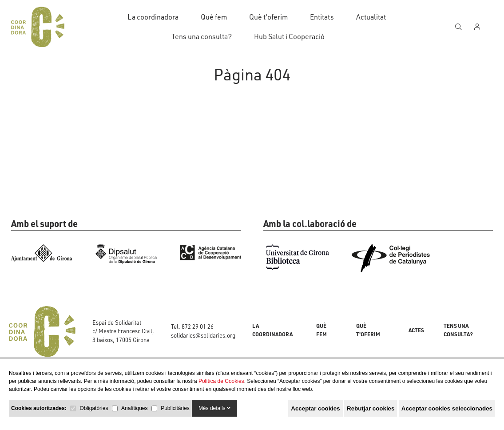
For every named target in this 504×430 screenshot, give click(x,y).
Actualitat (371, 17)
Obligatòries (94, 408)
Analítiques (134, 408)
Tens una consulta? (202, 36)
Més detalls (214, 408)
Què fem (214, 17)
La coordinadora (153, 17)
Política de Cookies (221, 381)
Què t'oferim (268, 17)
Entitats (322, 17)
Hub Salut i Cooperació (289, 36)
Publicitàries (175, 408)
